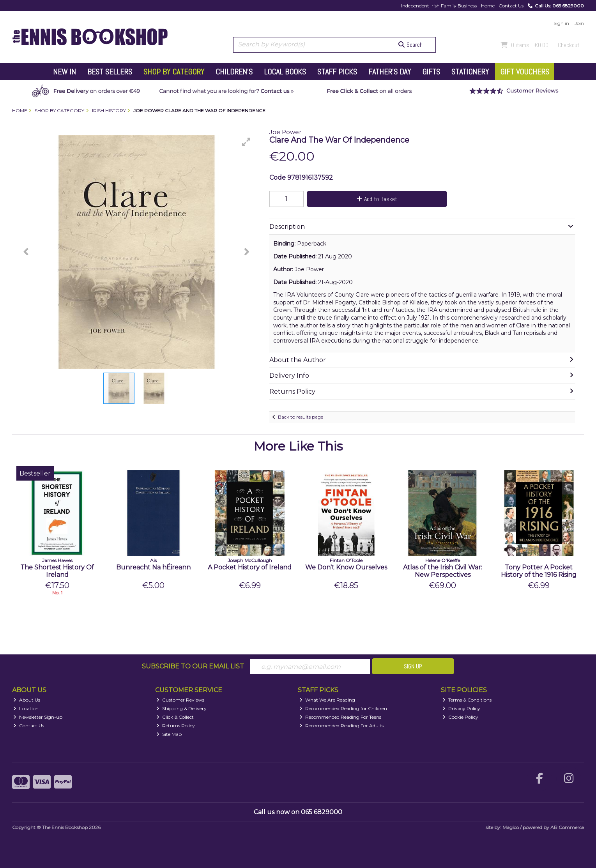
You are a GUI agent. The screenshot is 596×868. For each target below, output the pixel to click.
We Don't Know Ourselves (346, 567)
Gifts (431, 72)
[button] (246, 142)
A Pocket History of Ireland (250, 567)
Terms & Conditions (467, 700)
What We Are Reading (327, 700)
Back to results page (301, 417)
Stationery (470, 72)
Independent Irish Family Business (439, 6)
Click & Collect (175, 717)
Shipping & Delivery (181, 708)
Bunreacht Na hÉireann (153, 567)
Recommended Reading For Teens (340, 717)
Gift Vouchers (525, 72)
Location (26, 708)
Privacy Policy (461, 708)
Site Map (169, 734)
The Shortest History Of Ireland (57, 571)
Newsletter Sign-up (38, 717)
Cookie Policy (460, 717)
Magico (511, 827)
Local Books (285, 72)
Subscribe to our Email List (193, 666)
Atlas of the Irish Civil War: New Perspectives (443, 571)
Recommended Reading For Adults (341, 726)
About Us (27, 700)
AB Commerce (567, 827)
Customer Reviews (180, 700)
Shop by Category (174, 72)
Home (488, 6)
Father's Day (390, 72)
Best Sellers (110, 72)
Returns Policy (176, 726)
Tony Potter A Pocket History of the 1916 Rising (539, 571)
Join (579, 23)
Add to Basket (377, 199)
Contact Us (511, 6)
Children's (234, 72)
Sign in (561, 23)
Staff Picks (337, 72)
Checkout (569, 45)
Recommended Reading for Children (343, 708)
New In (65, 72)
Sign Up (413, 666)
